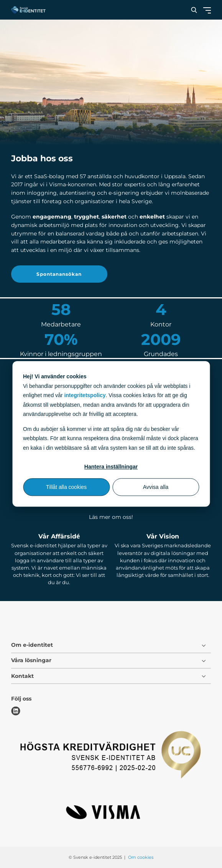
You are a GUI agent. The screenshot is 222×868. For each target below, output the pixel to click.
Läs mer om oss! (111, 517)
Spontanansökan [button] (59, 274)
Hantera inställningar (111, 467)
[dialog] (111, 434)
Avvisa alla (156, 487)
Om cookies (141, 857)
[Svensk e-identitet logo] (28, 10)
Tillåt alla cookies (66, 487)
